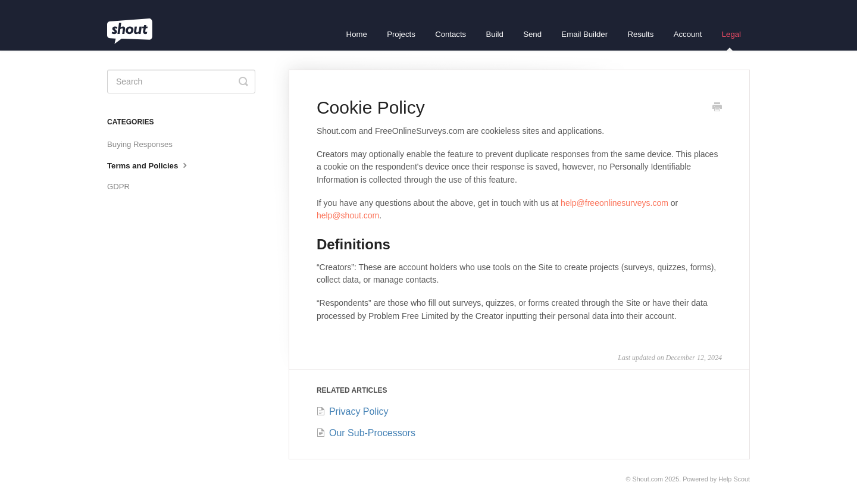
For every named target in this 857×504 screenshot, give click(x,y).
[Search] (181, 82)
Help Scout (734, 479)
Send (532, 34)
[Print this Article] (717, 108)
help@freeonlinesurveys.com (614, 203)
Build (495, 34)
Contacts (451, 34)
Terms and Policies (148, 165)
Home (357, 34)
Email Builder (584, 34)
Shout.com (648, 479)
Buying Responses (140, 144)
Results (640, 34)
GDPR (118, 187)
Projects (401, 34)
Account (688, 34)
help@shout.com (348, 215)
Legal (731, 40)
